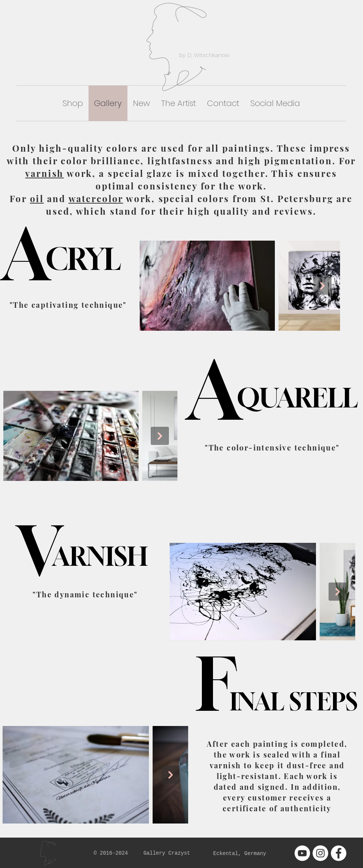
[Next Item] (322, 286)
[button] (73, 103)
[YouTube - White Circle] (302, 853)
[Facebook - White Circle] (339, 853)
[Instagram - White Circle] (320, 853)
